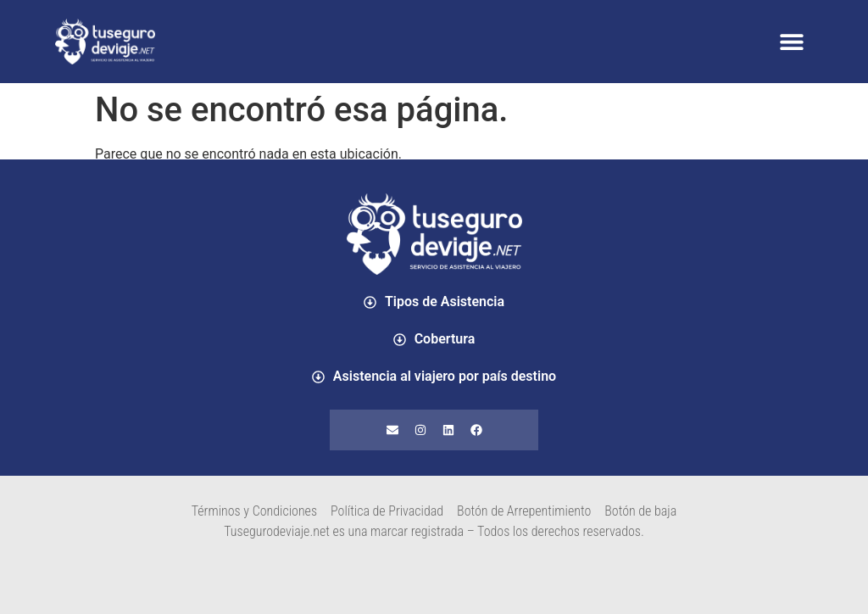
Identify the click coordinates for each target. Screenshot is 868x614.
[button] (791, 42)
